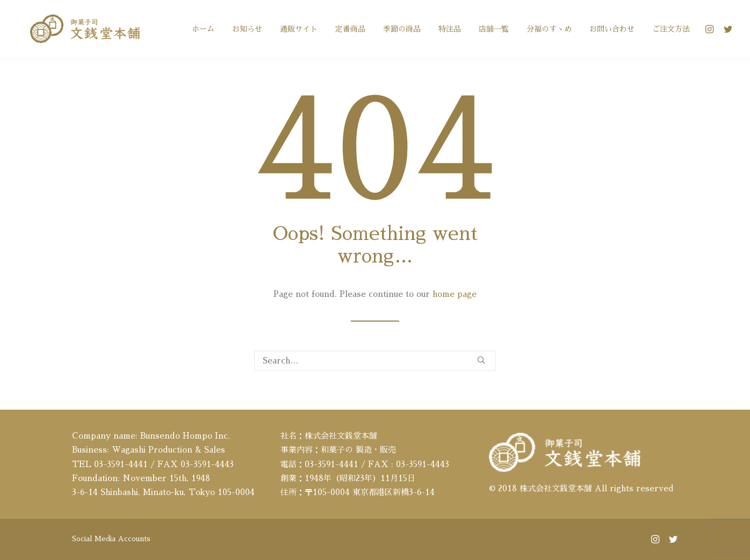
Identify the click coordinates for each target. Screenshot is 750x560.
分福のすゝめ (549, 31)
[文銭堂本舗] (79, 31)
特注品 (450, 31)
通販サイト (299, 31)
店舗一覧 (494, 31)
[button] (711, 31)
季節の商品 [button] (402, 31)
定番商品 (350, 31)
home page (455, 294)
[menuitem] (203, 31)
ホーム (203, 31)
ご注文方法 (671, 31)
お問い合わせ (612, 31)
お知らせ (247, 31)
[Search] (375, 361)
